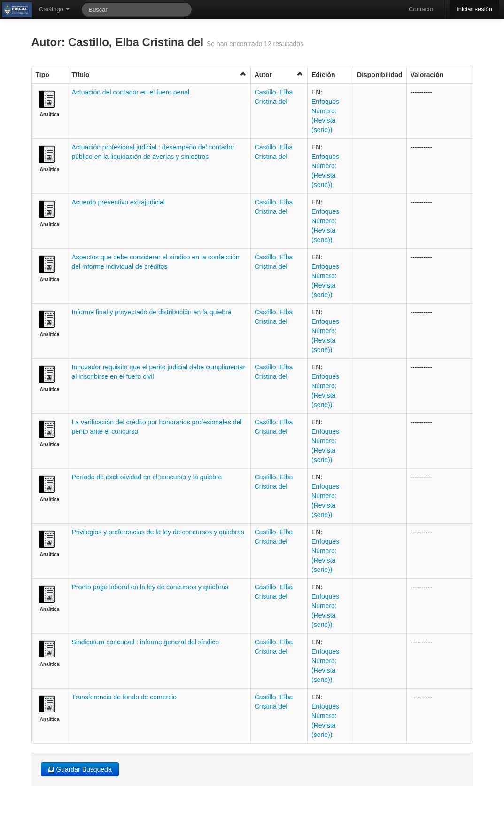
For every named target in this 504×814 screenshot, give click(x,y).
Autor (279, 74)
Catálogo (54, 9)
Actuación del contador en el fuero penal (131, 92)
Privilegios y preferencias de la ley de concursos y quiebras (158, 532)
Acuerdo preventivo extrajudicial (118, 202)
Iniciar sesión (474, 9)
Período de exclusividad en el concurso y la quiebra (147, 477)
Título (159, 74)
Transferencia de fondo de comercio (124, 697)
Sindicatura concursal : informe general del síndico (146, 642)
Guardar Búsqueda (80, 769)
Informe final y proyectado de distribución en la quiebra (152, 312)
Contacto (421, 9)
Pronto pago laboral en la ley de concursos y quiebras (150, 587)
